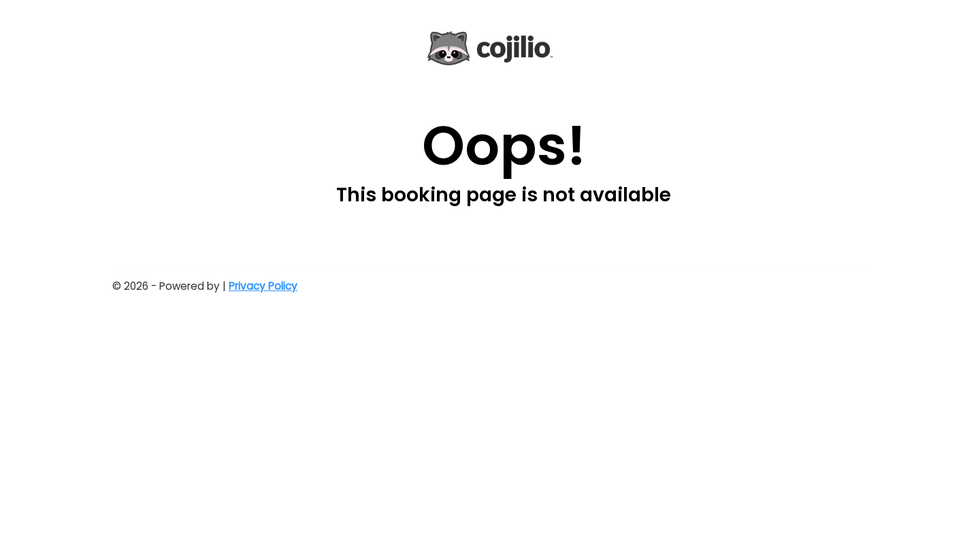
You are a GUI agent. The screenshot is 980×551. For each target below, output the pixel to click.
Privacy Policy (263, 286)
